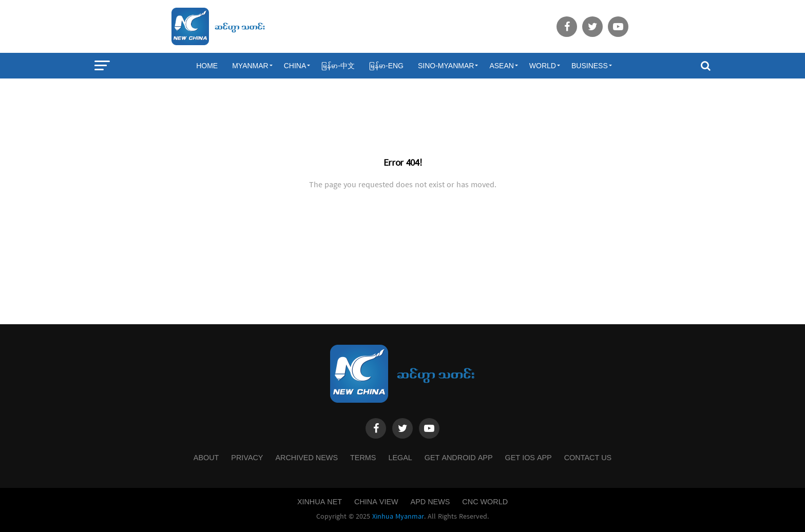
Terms (363, 458)
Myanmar (250, 66)
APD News (430, 502)
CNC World (485, 502)
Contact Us (588, 458)
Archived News (306, 458)
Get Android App (459, 458)
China (295, 66)
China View (376, 502)
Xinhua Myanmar (398, 517)
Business (590, 66)
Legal (400, 458)
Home (207, 66)
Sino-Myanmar (446, 66)
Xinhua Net (320, 502)
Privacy (247, 458)
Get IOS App (529, 458)
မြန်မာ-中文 (338, 66)
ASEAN (501, 66)
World (543, 66)
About (206, 458)
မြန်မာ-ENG (386, 66)
